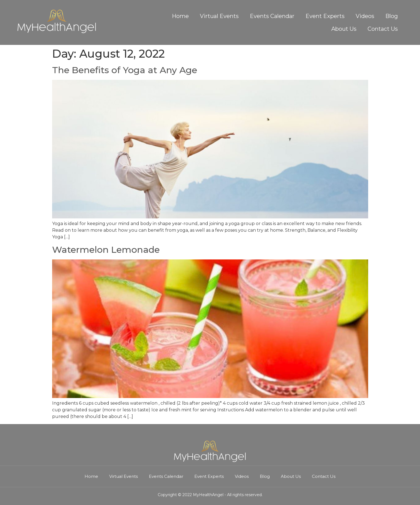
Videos (365, 16)
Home (180, 16)
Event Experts (325, 16)
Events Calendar (272, 16)
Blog (392, 16)
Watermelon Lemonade (106, 250)
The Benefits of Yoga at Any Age (125, 70)
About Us (344, 29)
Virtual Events (219, 16)
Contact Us (383, 29)
